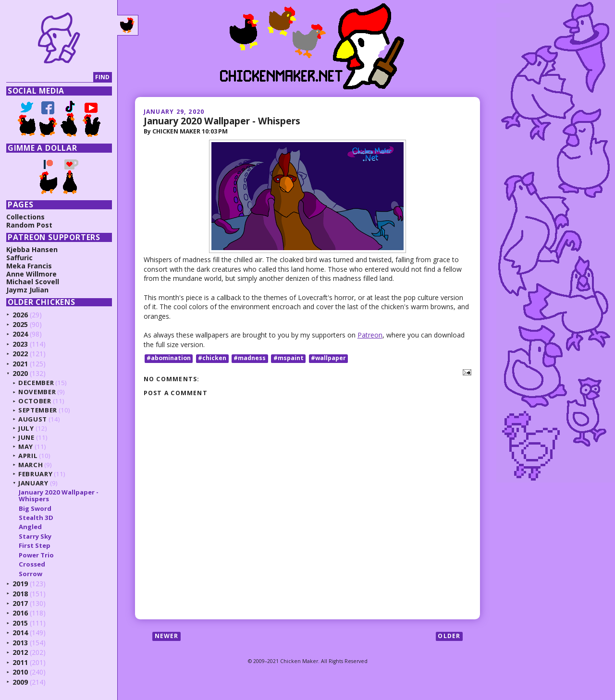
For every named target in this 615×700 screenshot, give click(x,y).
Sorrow (31, 574)
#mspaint (289, 358)
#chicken (212, 358)
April (28, 456)
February (35, 474)
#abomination (169, 358)
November (37, 392)
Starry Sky (35, 536)
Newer (167, 636)
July (26, 428)
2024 (20, 334)
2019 (20, 584)
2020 (20, 373)
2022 (20, 354)
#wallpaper (328, 358)
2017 (20, 603)
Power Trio (36, 555)
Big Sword (35, 508)
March (31, 465)
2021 (20, 364)
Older (449, 636)
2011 (20, 662)
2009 (20, 682)
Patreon (370, 335)
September (38, 410)
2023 (20, 344)
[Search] (50, 78)
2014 (20, 633)
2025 (20, 324)
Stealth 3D (36, 518)
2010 (20, 672)
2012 (20, 652)
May (26, 447)
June (26, 437)
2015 (20, 623)
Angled (30, 527)
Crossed (32, 564)
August (33, 419)
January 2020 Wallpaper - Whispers (222, 121)
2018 (20, 594)
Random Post (29, 225)
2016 (20, 613)
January (33, 483)
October (35, 401)
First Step (35, 545)
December (36, 383)
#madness (250, 358)
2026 (20, 315)
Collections (25, 217)
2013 (20, 643)
